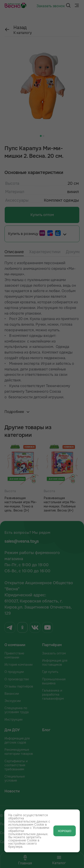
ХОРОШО (65, 831)
